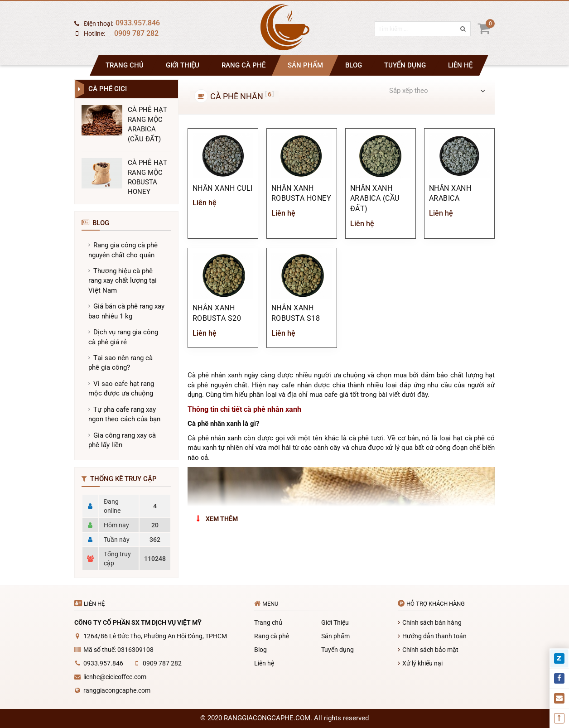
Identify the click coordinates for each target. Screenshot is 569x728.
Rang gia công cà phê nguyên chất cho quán (123, 250)
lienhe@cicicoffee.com (115, 677)
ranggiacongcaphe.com (117, 690)
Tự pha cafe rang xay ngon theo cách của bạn (124, 414)
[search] (458, 34)
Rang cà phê (244, 65)
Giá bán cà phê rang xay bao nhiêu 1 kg (126, 311)
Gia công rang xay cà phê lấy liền (122, 440)
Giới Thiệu (183, 65)
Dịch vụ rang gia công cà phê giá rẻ (123, 337)
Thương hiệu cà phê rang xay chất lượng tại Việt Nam (123, 281)
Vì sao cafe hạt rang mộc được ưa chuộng (121, 388)
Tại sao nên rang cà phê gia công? (121, 363)
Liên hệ (460, 65)
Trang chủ (125, 65)
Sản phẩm (305, 65)
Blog (354, 65)
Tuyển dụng (405, 65)
